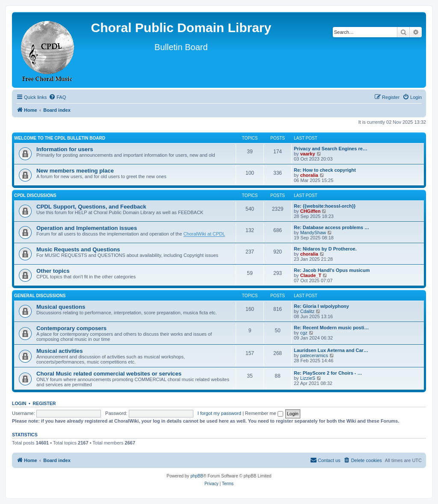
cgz (304, 333)
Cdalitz (308, 311)
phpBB (197, 476)
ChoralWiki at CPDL (204, 234)
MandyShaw (313, 233)
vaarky (308, 154)
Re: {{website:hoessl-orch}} (325, 206)
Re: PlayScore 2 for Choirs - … (328, 373)
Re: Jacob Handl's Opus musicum (332, 270)
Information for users (65, 149)
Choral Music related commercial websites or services (109, 374)
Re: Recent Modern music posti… (331, 328)
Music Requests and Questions (78, 249)
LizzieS (308, 378)
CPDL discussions (35, 195)
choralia (309, 175)
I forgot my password (219, 413)
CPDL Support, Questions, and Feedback (91, 207)
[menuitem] (57, 97)
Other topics (53, 271)
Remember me (264, 413)
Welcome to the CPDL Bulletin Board (60, 138)
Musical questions (61, 307)
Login (19, 403)
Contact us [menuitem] (325, 460)
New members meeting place (75, 171)
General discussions (40, 296)
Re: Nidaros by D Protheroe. (325, 249)
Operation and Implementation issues (87, 228)
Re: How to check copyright (325, 170)
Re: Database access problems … (331, 227)
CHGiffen (311, 211)
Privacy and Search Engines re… (331, 149)
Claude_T (311, 275)
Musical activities (59, 351)
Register (44, 403)
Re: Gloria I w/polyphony (321, 306)
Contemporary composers (71, 328)
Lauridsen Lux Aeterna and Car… (331, 350)
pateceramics (314, 355)
